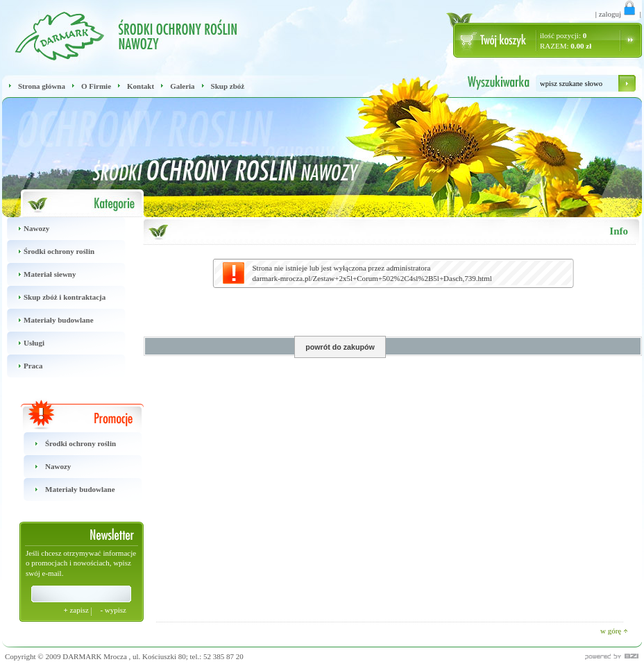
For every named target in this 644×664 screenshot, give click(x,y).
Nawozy (26, 229)
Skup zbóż (228, 86)
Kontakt (141, 86)
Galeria (182, 86)
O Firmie (96, 86)
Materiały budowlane (48, 320)
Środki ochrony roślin (48, 252)
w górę (614, 631)
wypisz (113, 610)
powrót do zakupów (340, 347)
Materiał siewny (39, 274)
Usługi (23, 343)
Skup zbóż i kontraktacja (54, 297)
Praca (22, 366)
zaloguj (618, 14)
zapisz (77, 610)
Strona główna (42, 86)
